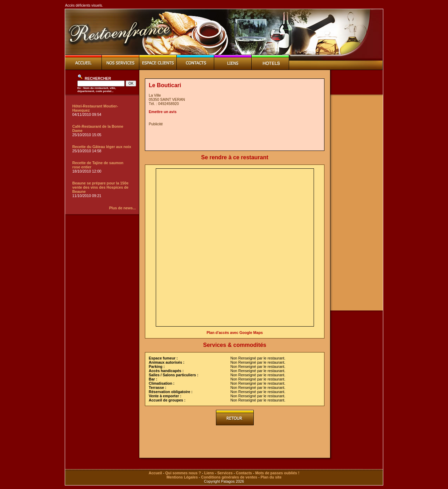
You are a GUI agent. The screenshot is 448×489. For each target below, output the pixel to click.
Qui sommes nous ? (183, 473)
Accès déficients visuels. (84, 5)
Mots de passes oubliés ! (277, 473)
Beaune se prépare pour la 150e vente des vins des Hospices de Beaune (101, 187)
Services (225, 473)
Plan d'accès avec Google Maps (235, 333)
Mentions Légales (182, 477)
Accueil (155, 473)
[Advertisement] (231, 137)
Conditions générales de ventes (229, 477)
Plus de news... (122, 208)
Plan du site (271, 477)
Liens (209, 473)
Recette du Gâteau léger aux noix (102, 147)
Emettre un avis (163, 112)
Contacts (244, 473)
